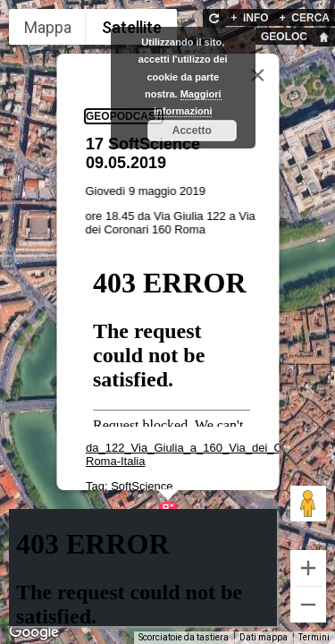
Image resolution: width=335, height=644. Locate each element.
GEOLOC (284, 37)
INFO (249, 18)
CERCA (305, 18)
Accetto (192, 131)
